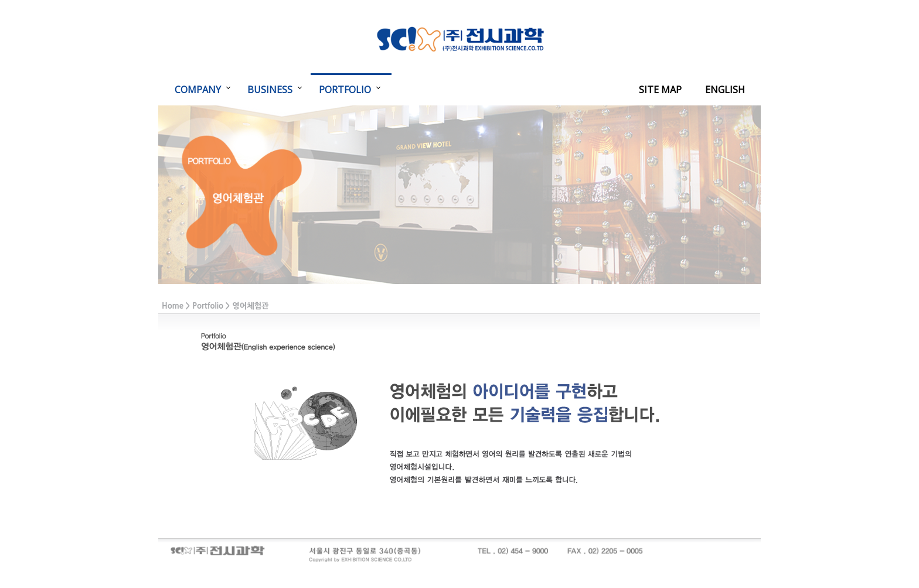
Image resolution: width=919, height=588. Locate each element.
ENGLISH (725, 90)
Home (173, 306)
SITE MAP (660, 90)
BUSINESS (270, 90)
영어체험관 (251, 306)
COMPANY (198, 90)
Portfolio (208, 306)
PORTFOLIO (345, 90)
